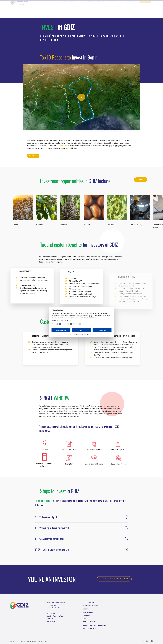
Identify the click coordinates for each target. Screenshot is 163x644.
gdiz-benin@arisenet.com (56, 603)
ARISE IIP (62, 151)
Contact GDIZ (89, 622)
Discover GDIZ (89, 602)
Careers (87, 615)
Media (86, 609)
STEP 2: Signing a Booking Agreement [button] (81, 533)
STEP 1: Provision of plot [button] (81, 522)
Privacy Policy (90, 628)
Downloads (88, 612)
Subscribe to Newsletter (95, 625)
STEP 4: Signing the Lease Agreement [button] (81, 555)
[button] (33, 161)
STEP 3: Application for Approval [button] (81, 544)
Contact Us (145, 11)
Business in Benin (91, 606)
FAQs (85, 619)
